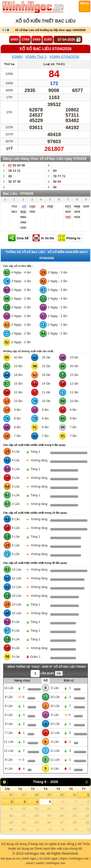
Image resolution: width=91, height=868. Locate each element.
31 (74, 795)
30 (62, 795)
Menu (85, 3)
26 (11, 795)
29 (49, 795)
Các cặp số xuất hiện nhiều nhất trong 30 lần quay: (35, 563)
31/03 (48, 39)
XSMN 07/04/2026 (64, 57)
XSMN (17, 57)
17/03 (25, 39)
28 (36, 795)
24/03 (37, 39)
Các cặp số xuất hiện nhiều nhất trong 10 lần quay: (35, 513)
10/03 (14, 39)
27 (24, 795)
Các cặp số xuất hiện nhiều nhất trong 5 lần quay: (35, 445)
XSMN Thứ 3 (36, 57)
